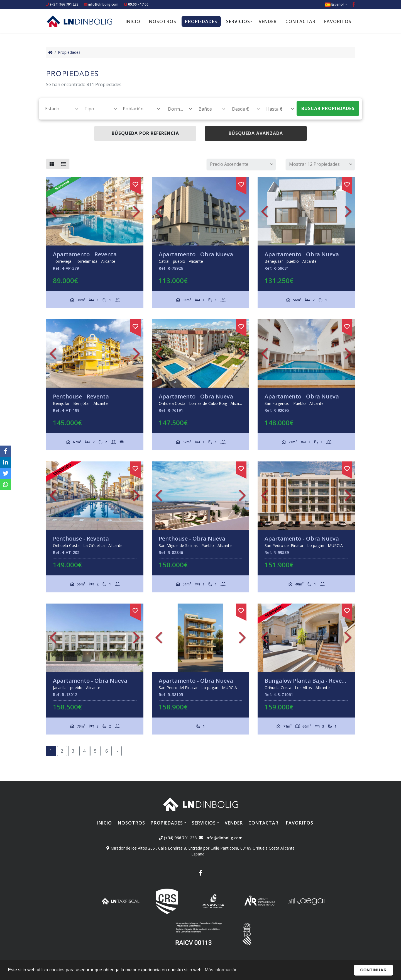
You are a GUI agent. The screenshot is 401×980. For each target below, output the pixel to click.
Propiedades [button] (201, 21)
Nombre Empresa (79, 21)
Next (136, 211)
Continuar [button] (374, 970)
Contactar (300, 21)
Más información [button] (221, 970)
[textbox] (59, 109)
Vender (268, 21)
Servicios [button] (238, 21)
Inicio (133, 21)
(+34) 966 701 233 (62, 4)
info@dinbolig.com (103, 4)
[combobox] (59, 109)
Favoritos (338, 21)
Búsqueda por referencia (145, 133)
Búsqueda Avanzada (256, 133)
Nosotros (163, 21)
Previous (53, 211)
